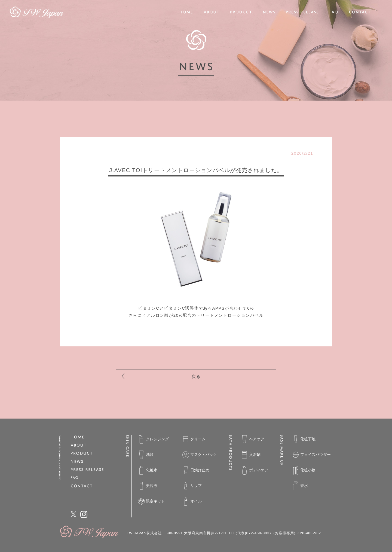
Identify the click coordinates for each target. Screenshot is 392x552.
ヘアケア (253, 439)
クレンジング (153, 439)
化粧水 (148, 470)
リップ (192, 486)
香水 (300, 486)
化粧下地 (304, 439)
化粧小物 (304, 470)
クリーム (194, 439)
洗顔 (146, 455)
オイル (192, 501)
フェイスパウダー (312, 455)
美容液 (148, 486)
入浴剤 (251, 455)
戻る (196, 376)
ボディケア (255, 470)
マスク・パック (200, 455)
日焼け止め (196, 470)
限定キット (151, 501)
